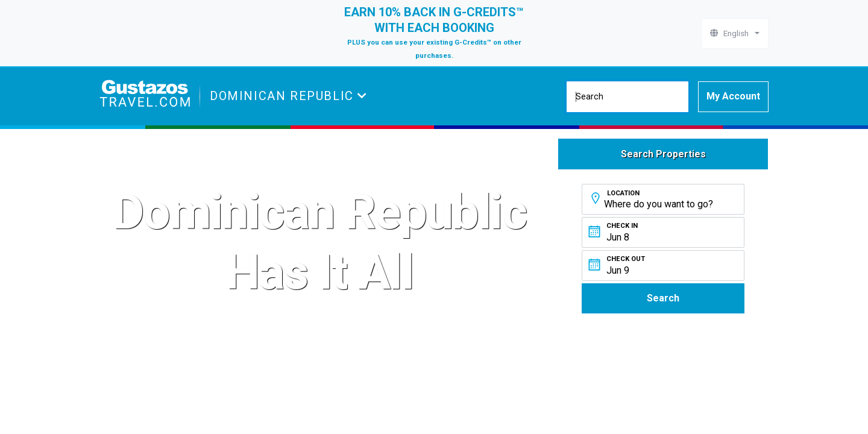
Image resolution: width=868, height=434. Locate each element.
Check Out (626, 259)
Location (623, 193)
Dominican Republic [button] (284, 96)
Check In (622, 226)
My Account (733, 96)
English (731, 33)
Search (663, 298)
